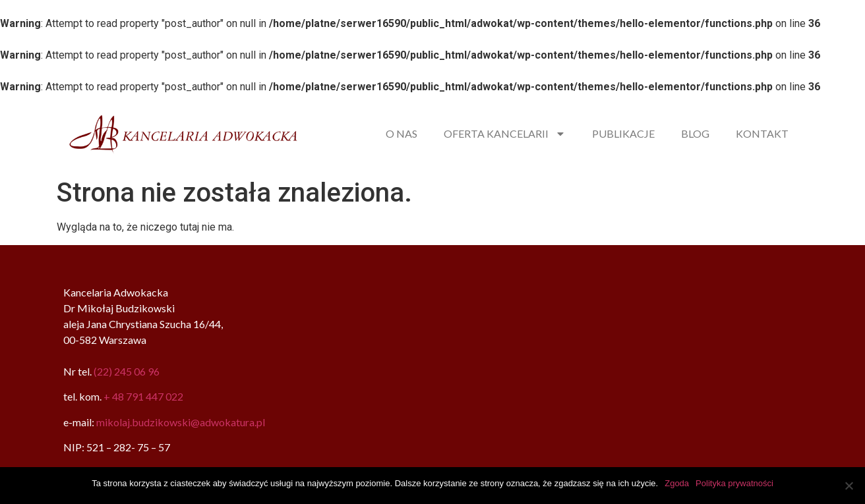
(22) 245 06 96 (127, 371)
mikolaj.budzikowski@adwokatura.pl (181, 422)
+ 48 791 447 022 (143, 396)
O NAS (402, 133)
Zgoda (677, 483)
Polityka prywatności (734, 483)
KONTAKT (762, 133)
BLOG (695, 133)
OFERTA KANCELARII (505, 134)
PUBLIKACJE (623, 133)
